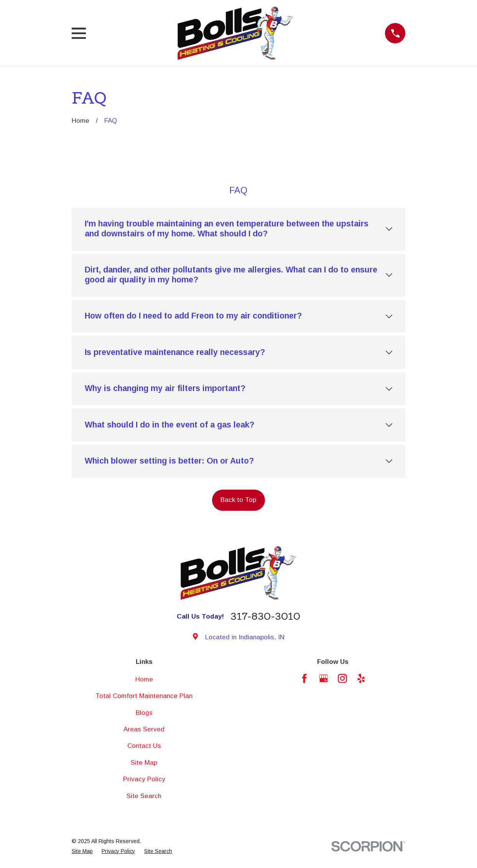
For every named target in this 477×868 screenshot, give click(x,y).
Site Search (144, 796)
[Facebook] (304, 678)
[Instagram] (342, 678)
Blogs (144, 713)
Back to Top (238, 500)
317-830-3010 (265, 617)
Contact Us (144, 746)
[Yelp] (361, 678)
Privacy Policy (144, 779)
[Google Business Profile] (324, 678)
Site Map (144, 763)
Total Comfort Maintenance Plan (144, 696)
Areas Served (144, 729)
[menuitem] (82, 851)
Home (144, 679)
